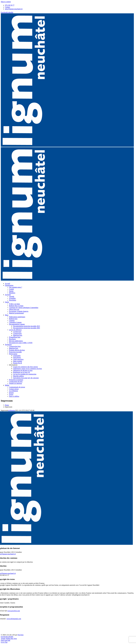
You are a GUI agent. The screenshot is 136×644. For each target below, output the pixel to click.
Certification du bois (16, 382)
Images (11, 393)
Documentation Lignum (17, 324)
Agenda (12, 296)
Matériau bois (14, 348)
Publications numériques (17, 317)
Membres (12, 293)
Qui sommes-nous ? (16, 287)
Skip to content (6, 2)
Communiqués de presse (17, 387)
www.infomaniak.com (14, 619)
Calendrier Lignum (15, 322)
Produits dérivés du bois (17, 350)
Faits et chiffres (14, 396)
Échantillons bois (15, 337)
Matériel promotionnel (16, 313)
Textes (11, 394)
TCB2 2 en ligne (14, 304)
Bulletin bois (13, 319)
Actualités (12, 298)
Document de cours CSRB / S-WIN (21, 343)
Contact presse (14, 389)
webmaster (12, 410)
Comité (11, 289)
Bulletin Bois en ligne (16, 306)
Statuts (11, 291)
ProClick (21, 635)
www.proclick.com (14, 611)
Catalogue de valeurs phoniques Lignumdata (24, 308)
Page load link (6, 640)
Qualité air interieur (15, 383)
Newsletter (13, 300)
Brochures (12, 339)
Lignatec (12, 321)
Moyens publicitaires (16, 341)
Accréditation (13, 391)
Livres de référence (15, 330)
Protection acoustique (16, 380)
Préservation (13, 354)
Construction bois (15, 346)
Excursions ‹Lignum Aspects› (19, 311)
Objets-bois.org (14, 309)
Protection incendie (15, 352)
